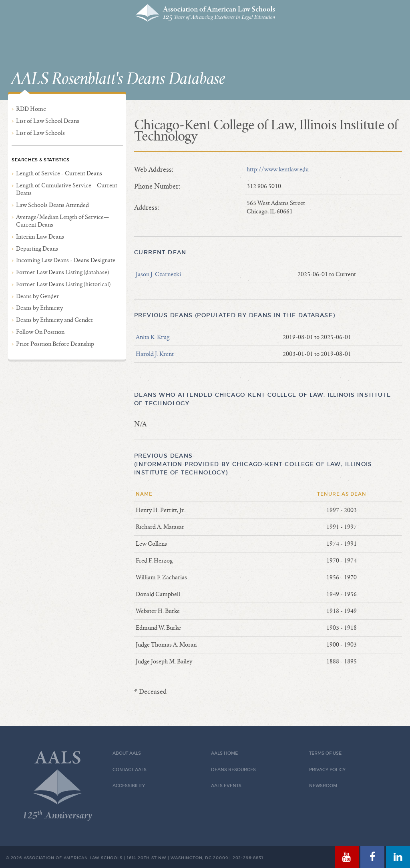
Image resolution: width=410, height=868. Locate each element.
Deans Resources (233, 770)
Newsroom (323, 786)
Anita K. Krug (153, 337)
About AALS (127, 753)
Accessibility (129, 786)
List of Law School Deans (48, 121)
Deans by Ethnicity (39, 308)
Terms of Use (325, 753)
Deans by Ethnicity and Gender (55, 320)
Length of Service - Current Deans (59, 173)
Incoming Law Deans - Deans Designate (66, 260)
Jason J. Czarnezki (158, 274)
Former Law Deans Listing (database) (62, 272)
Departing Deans (37, 249)
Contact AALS (130, 770)
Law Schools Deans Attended (52, 205)
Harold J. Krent (155, 354)
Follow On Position (40, 332)
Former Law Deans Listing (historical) (63, 284)
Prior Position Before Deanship (55, 344)
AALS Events (226, 786)
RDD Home (31, 109)
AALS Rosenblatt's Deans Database (118, 79)
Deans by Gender (37, 296)
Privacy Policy (327, 770)
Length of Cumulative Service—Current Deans (67, 189)
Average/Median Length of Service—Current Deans (63, 221)
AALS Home (224, 753)
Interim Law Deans (40, 237)
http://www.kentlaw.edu (278, 169)
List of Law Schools (40, 133)
